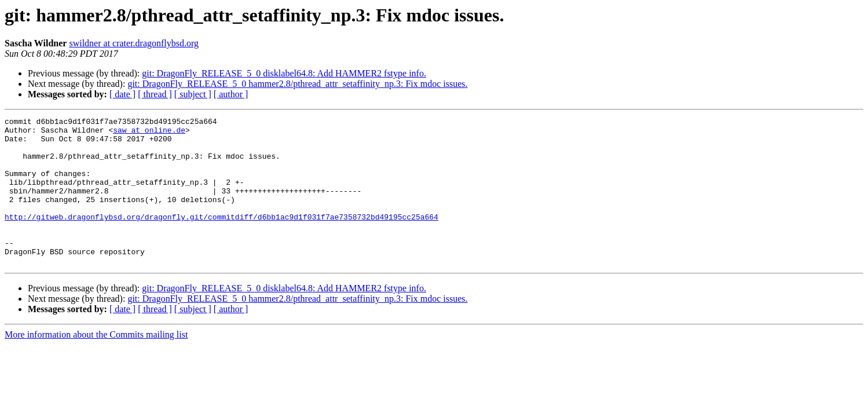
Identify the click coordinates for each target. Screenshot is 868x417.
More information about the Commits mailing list (96, 364)
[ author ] (231, 94)
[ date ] (122, 94)
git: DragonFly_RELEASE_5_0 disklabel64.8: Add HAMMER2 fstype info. (284, 73)
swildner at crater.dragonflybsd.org (134, 43)
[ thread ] (155, 94)
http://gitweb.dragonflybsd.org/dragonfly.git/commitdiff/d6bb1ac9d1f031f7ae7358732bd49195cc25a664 (221, 237)
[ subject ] (193, 94)
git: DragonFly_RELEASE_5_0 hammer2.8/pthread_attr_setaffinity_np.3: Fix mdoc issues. (297, 84)
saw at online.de (149, 133)
